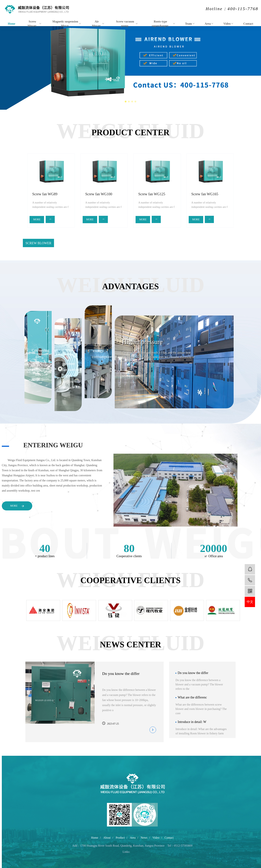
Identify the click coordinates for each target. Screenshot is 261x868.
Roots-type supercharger (164, 24)
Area (209, 24)
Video (228, 24)
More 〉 (127, 853)
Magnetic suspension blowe (67, 24)
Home (12, 24)
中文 (250, 602)
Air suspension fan (119, 243)
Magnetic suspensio (161, 243)
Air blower (98, 24)
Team (190, 24)
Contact (248, 24)
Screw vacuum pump (127, 24)
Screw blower (34, 24)
